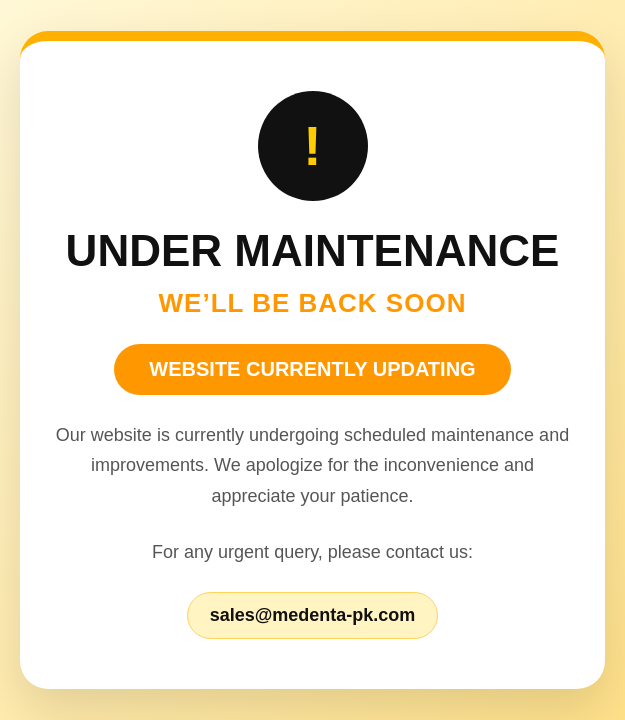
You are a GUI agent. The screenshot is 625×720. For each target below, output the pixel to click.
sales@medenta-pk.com (313, 615)
